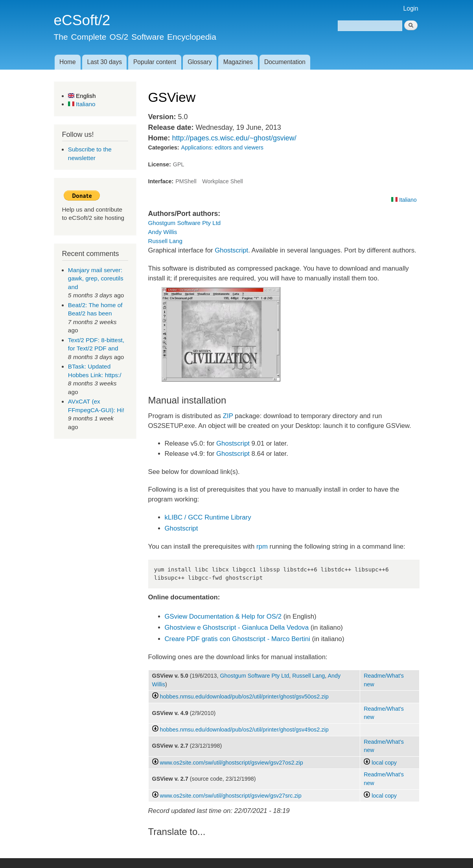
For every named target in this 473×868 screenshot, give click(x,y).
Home (68, 62)
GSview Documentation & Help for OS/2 (223, 616)
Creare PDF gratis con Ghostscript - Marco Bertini (237, 639)
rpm (262, 546)
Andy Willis (163, 232)
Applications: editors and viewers (222, 147)
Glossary (200, 62)
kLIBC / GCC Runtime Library (208, 517)
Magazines (238, 62)
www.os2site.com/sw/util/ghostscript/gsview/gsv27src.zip (231, 796)
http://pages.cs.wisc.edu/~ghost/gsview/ (234, 138)
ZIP (228, 416)
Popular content (155, 62)
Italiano (82, 104)
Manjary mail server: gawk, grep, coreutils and (96, 278)
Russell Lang (165, 241)
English (82, 96)
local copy (380, 763)
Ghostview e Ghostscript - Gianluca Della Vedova (237, 628)
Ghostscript (231, 250)
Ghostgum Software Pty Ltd (185, 223)
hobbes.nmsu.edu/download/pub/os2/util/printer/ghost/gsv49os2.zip (244, 730)
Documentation (285, 62)
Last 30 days (105, 62)
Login (411, 8)
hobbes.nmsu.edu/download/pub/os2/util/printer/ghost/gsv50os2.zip (244, 697)
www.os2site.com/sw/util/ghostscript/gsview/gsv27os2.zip (232, 763)
